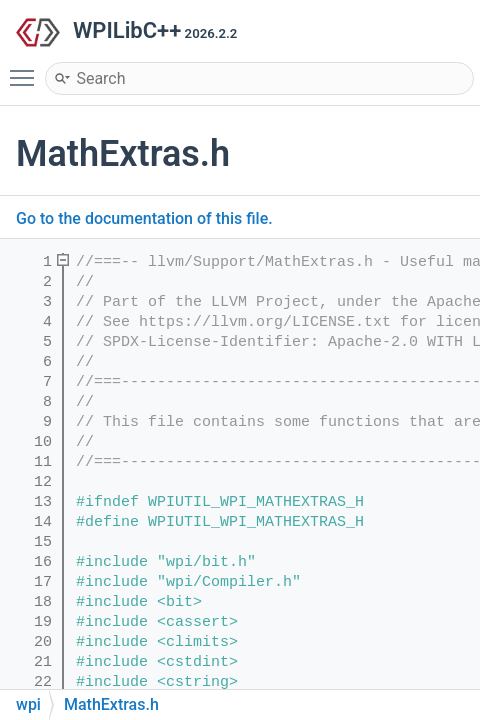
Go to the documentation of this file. (144, 218)
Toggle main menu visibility (27, 69)
